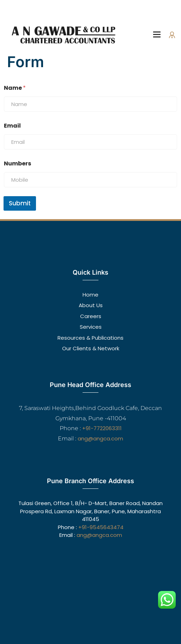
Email (12, 126)
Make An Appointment (150, 13)
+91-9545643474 (101, 527)
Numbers (17, 163)
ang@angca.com (100, 438)
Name (15, 88)
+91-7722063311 (102, 428)
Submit (20, 203)
